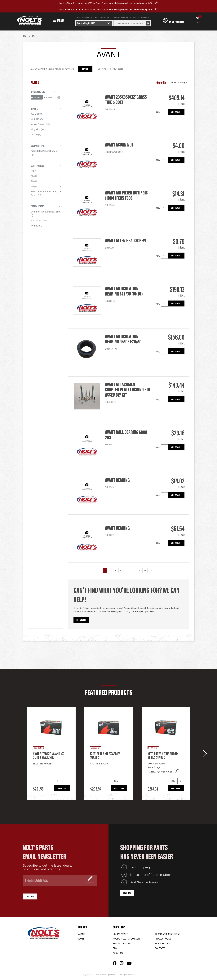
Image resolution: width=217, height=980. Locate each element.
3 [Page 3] (115, 570)
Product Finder (122, 943)
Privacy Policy (163, 939)
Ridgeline (35, 129)
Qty (158, 112)
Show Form (81, 620)
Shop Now (127, 893)
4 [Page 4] (121, 570)
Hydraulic (36, 226)
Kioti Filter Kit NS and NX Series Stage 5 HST (48, 755)
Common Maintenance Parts (46, 212)
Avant (34, 114)
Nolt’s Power (120, 934)
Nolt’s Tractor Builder (126, 939)
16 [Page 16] (145, 570)
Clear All (54, 92)
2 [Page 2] (110, 570)
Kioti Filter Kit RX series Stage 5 (105, 755)
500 (33, 171)
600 (33, 176)
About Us (118, 953)
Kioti (33, 119)
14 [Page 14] (133, 570)
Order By (161, 82)
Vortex (34, 134)
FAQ (115, 948)
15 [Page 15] (139, 570)
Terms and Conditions (168, 934)
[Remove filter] (59, 97)
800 (33, 186)
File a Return (162, 943)
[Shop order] (178, 82)
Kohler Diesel (37, 124)
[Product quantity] (164, 112)
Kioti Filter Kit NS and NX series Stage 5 (163, 755)
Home (25, 36)
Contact (160, 948)
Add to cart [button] (176, 112)
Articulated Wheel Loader (44, 151)
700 (33, 181)
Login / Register (177, 21)
